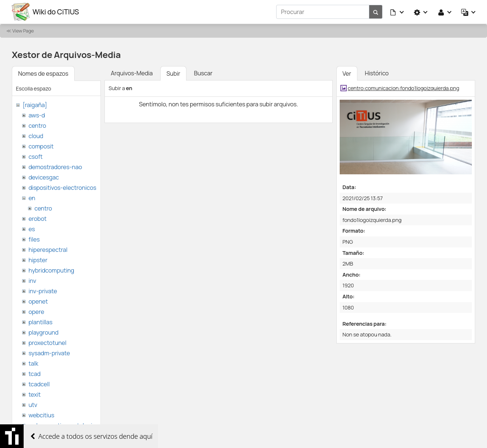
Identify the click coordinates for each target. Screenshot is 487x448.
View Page (23, 31)
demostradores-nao (55, 167)
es (32, 229)
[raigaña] (35, 105)
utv (33, 405)
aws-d (37, 115)
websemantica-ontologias (63, 425)
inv (32, 281)
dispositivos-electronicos (62, 188)
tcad (35, 374)
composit (41, 146)
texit (35, 394)
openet (38, 301)
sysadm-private (49, 353)
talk (33, 363)
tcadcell (39, 384)
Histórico (377, 73)
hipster (38, 260)
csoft (35, 157)
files (34, 239)
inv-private (43, 291)
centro (37, 126)
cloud (36, 136)
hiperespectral (48, 250)
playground (43, 332)
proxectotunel (47, 343)
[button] (397, 12)
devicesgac (44, 177)
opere (36, 312)
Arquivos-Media (132, 73)
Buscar (203, 73)
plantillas (40, 322)
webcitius (41, 415)
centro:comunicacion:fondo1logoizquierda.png (404, 88)
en (32, 198)
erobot (37, 219)
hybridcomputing (51, 270)
